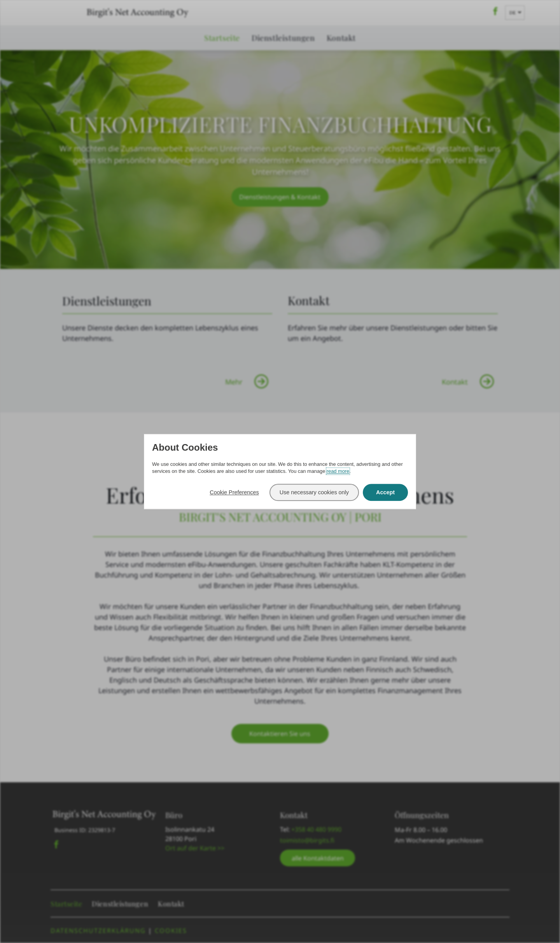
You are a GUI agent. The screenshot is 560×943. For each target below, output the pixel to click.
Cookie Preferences (234, 492)
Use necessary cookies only (314, 492)
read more (338, 471)
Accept (385, 492)
